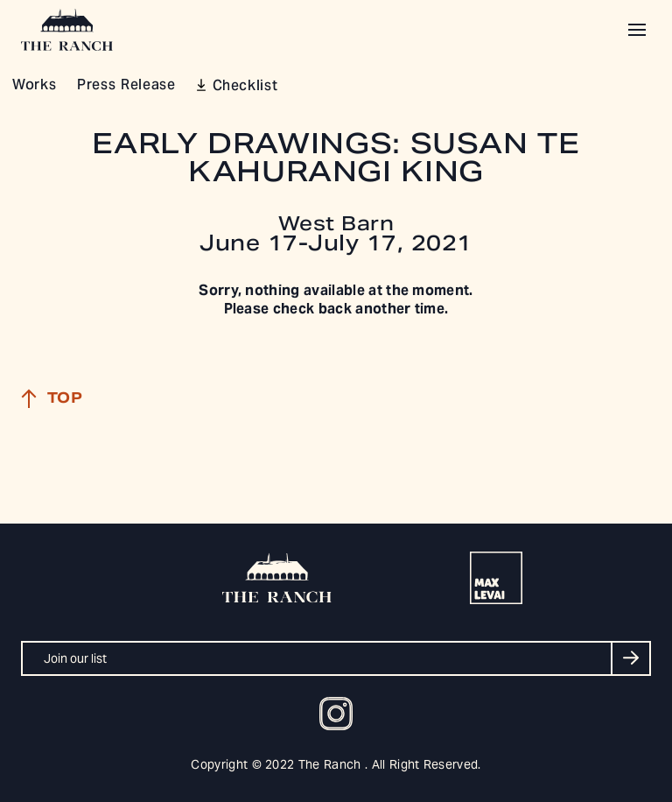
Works (34, 86)
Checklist (245, 87)
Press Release (126, 86)
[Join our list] (336, 658)
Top (52, 398)
